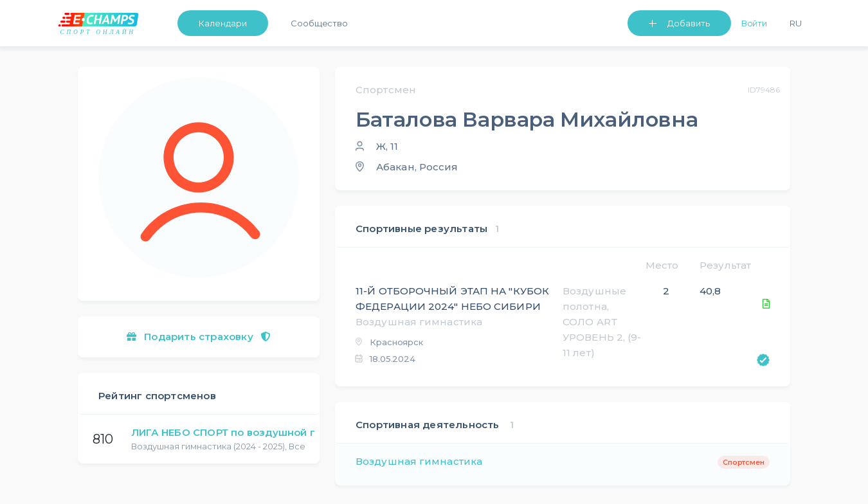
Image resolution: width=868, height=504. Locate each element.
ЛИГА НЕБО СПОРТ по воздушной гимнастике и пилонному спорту (308, 432)
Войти (755, 23)
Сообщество (319, 23)
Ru (796, 23)
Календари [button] (223, 23)
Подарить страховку (199, 337)
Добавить (689, 23)
